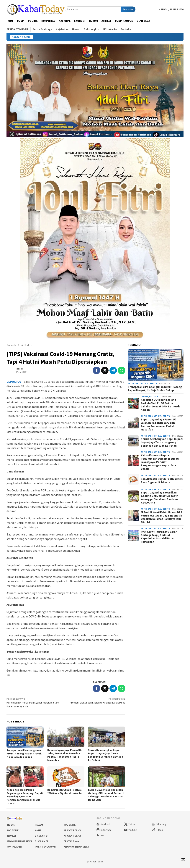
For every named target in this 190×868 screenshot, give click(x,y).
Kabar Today (96, 862)
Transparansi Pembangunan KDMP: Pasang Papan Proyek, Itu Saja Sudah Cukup (24, 754)
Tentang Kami (72, 841)
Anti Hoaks (134, 384)
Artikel (145, 384)
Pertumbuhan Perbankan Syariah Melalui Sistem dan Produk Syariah (35, 702)
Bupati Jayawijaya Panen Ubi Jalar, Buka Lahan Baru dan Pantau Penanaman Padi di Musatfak (65, 755)
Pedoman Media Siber (19, 841)
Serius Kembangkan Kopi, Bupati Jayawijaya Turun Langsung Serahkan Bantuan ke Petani (106, 755)
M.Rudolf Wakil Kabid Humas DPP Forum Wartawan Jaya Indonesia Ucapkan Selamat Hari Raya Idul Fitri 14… (162, 517)
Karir (38, 830)
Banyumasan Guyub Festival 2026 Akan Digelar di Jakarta (64, 791)
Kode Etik (69, 825)
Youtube (130, 830)
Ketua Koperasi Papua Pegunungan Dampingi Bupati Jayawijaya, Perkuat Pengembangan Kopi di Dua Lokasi (25, 796)
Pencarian (128, 9)
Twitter (130, 824)
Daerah (145, 397)
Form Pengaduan (45, 847)
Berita (153, 384)
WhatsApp (159, 824)
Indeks (11, 825)
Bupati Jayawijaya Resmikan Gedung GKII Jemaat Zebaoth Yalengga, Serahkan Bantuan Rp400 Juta (106, 795)
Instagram (104, 830)
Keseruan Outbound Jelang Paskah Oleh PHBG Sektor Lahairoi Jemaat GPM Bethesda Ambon (161, 405)
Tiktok (157, 830)
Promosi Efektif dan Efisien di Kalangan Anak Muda (97, 701)
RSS (100, 836)
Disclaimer (42, 836)
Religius (154, 397)
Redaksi (40, 825)
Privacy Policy (72, 830)
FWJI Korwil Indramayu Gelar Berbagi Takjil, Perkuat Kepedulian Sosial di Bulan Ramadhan (159, 537)
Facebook (103, 824)
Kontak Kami (14, 847)
